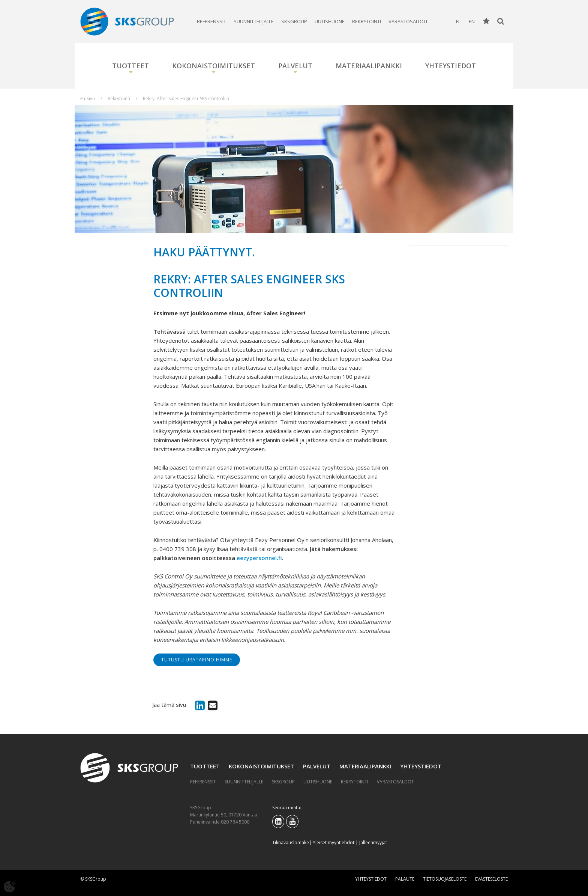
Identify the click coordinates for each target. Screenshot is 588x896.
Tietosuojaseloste (445, 879)
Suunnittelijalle (254, 21)
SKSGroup (294, 21)
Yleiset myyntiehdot (334, 843)
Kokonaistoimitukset (214, 66)
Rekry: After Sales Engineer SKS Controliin (186, 99)
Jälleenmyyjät (373, 843)
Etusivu (88, 99)
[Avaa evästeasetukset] (9, 887)
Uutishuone (330, 21)
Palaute (405, 879)
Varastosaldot (408, 21)
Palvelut (295, 66)
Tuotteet (130, 66)
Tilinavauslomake (291, 843)
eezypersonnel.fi (259, 558)
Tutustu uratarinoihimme (197, 660)
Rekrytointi (367, 21)
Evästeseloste (491, 879)
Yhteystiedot (451, 66)
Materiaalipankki (369, 66)
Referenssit (211, 21)
